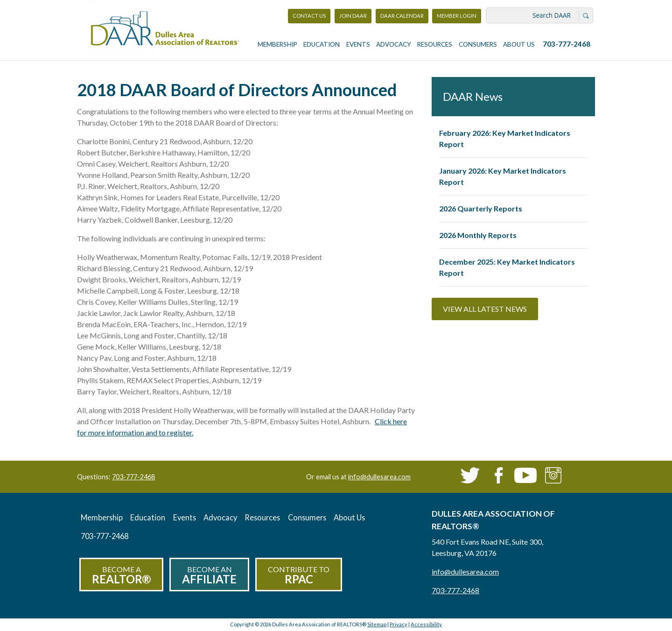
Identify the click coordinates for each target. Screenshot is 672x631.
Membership (277, 44)
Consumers (478, 44)
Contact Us (309, 16)
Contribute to (299, 575)
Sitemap (377, 624)
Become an (209, 575)
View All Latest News (485, 309)
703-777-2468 (567, 44)
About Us (519, 44)
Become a (121, 575)
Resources (435, 44)
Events (358, 44)
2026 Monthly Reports (478, 235)
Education (322, 44)
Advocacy (394, 44)
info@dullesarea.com (379, 477)
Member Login (456, 18)
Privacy (399, 624)
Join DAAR (353, 16)
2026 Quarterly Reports (481, 208)
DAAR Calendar (402, 16)
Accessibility (426, 624)
